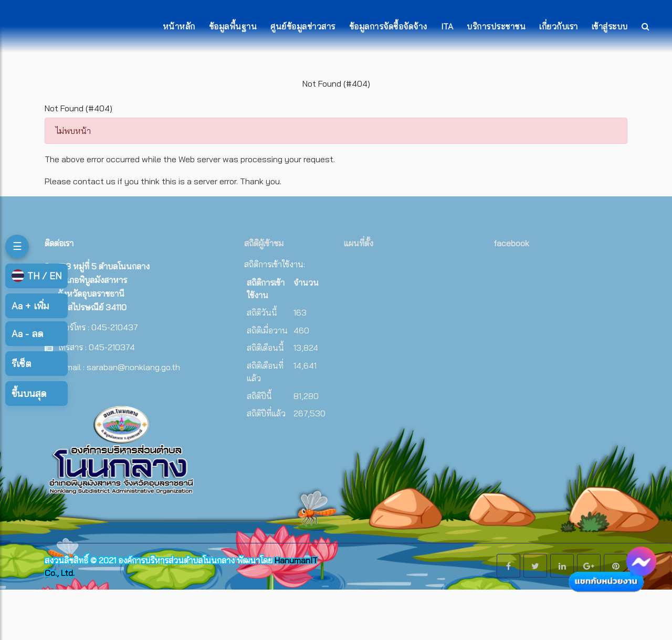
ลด (27, 334)
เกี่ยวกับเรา (559, 26)
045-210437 (115, 327)
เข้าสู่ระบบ (610, 26)
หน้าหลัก (179, 26)
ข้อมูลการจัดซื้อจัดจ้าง (388, 26)
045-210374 (112, 347)
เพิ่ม (30, 306)
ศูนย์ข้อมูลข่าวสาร (303, 26)
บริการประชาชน (496, 26)
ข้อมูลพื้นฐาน (233, 26)
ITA (447, 26)
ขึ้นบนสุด (29, 394)
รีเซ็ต (21, 364)
